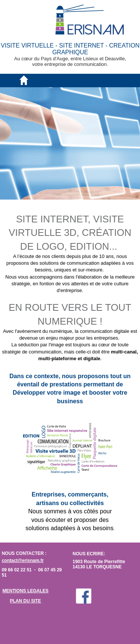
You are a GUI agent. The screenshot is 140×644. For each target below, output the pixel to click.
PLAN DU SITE (26, 601)
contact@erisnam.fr (23, 561)
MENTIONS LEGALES (26, 591)
